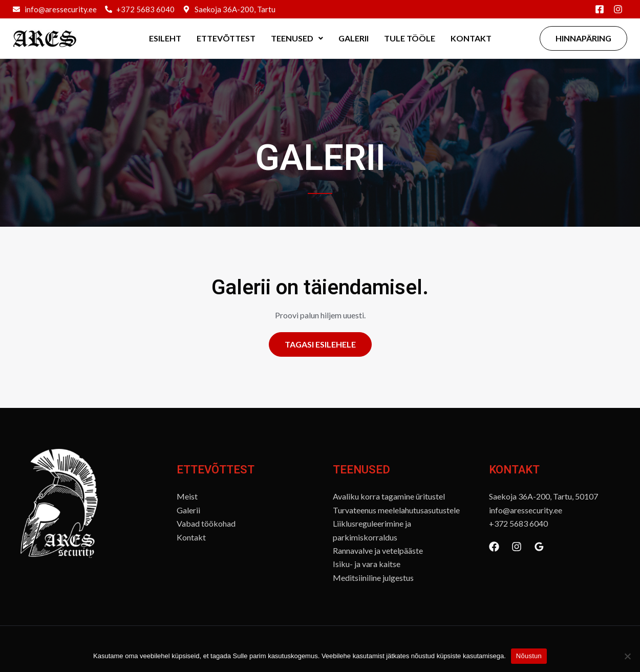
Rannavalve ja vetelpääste (378, 550)
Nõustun (529, 656)
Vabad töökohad (206, 523)
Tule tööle (410, 38)
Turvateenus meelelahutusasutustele (396, 510)
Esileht (165, 38)
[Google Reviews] (539, 547)
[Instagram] (517, 547)
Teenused (297, 38)
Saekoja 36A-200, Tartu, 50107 (543, 496)
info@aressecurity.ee (526, 510)
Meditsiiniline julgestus (373, 578)
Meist (187, 496)
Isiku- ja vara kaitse (367, 564)
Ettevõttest (226, 38)
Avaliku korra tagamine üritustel (389, 496)
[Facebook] (494, 547)
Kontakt (471, 38)
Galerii (354, 38)
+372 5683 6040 (518, 523)
